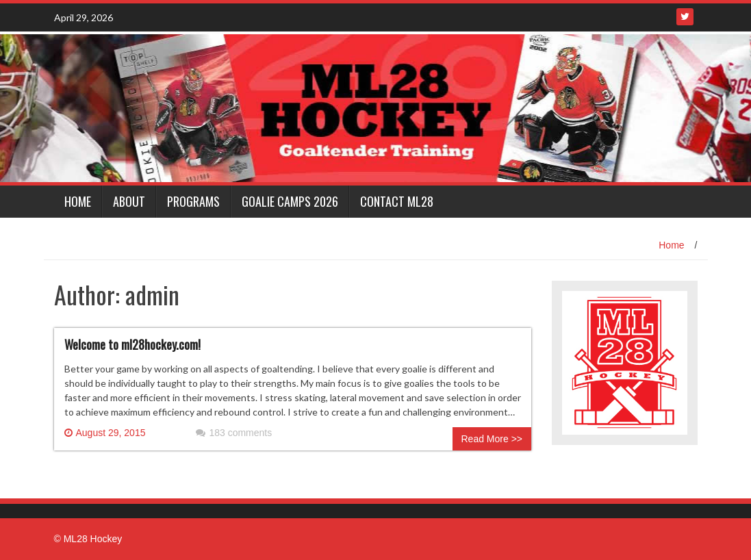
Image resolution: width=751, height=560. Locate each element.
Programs (193, 201)
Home (78, 201)
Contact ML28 (397, 201)
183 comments (234, 433)
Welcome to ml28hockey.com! (132, 344)
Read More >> (492, 439)
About (129, 201)
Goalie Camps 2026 (290, 201)
